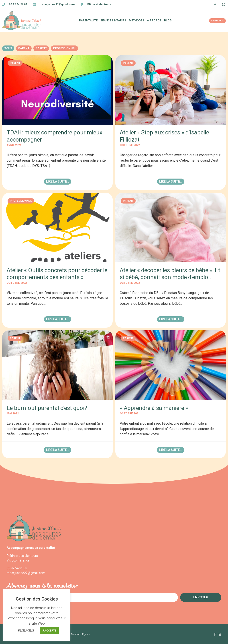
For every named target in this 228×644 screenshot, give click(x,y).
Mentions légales (80, 634)
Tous (8, 48)
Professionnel (64, 48)
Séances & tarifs (113, 20)
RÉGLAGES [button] (26, 630)
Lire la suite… (58, 181)
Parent (24, 48)
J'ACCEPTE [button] (49, 631)
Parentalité (88, 20)
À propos (154, 20)
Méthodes (136, 20)
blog (168, 20)
